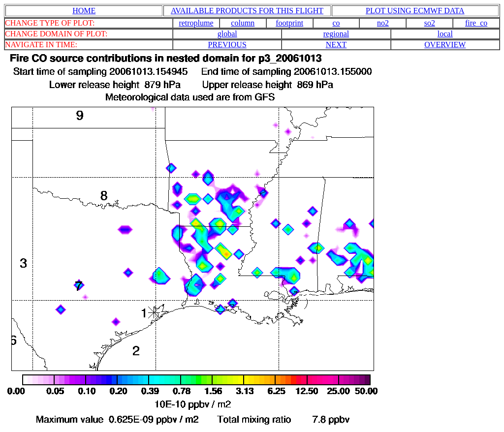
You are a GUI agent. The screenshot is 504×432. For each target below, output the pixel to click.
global (227, 34)
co (336, 23)
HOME (84, 11)
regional (336, 34)
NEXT (336, 45)
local (445, 34)
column (243, 23)
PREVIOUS (227, 45)
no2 (383, 23)
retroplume (196, 23)
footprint (289, 23)
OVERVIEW (445, 45)
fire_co (476, 23)
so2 (430, 23)
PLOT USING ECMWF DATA (415, 11)
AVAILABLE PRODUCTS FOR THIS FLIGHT (247, 11)
